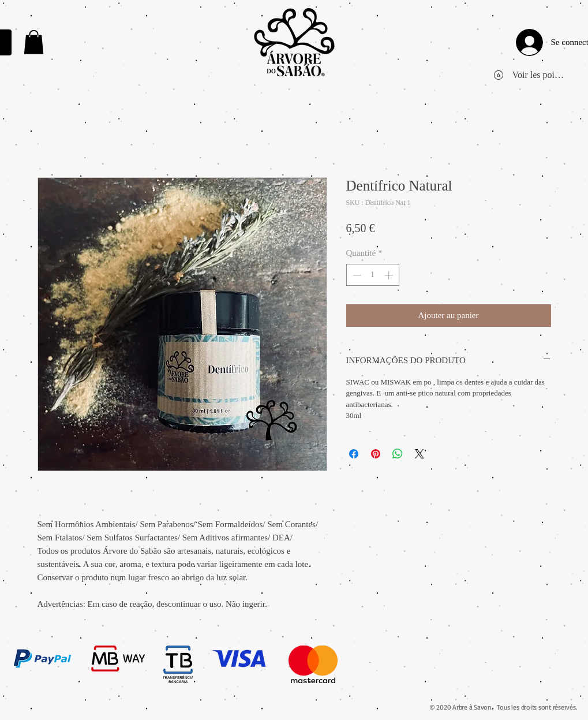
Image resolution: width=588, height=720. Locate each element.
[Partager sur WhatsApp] (398, 454)
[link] (34, 42)
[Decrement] (356, 275)
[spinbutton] (372, 275)
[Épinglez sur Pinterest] (376, 454)
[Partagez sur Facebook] (354, 454)
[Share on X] (420, 454)
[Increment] (390, 275)
